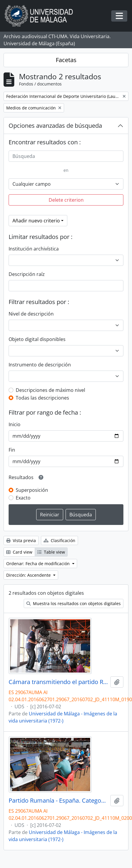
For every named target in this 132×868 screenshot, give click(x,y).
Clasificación (59, 540)
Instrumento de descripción (40, 365)
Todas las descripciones (42, 398)
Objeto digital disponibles (37, 339)
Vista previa (21, 540)
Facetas (66, 60)
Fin (12, 450)
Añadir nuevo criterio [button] (36, 221)
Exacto (23, 498)
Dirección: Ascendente (29, 575)
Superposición (32, 490)
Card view (19, 552)
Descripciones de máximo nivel (50, 390)
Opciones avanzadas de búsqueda (55, 126)
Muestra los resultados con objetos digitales (74, 603)
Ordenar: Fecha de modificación (39, 564)
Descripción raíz (27, 274)
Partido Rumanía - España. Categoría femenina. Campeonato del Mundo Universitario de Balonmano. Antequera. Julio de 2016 (58, 801)
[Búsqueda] (66, 156)
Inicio (15, 424)
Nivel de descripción (31, 314)
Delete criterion (66, 200)
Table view (51, 552)
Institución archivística (34, 249)
